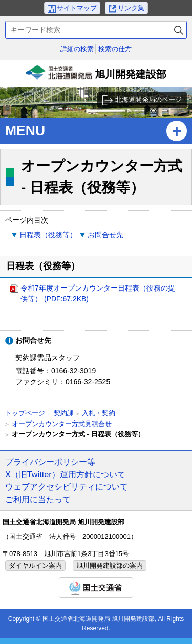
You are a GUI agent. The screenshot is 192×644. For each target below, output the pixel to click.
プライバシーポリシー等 (50, 462)
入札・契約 (99, 413)
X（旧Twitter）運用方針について (65, 474)
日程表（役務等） (48, 235)
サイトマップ (77, 8)
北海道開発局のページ (148, 99)
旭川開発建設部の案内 (110, 565)
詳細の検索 (77, 49)
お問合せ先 (105, 235)
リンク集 (131, 8)
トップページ (25, 413)
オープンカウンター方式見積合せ (62, 424)
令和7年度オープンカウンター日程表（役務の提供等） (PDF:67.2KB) (98, 293)
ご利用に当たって (38, 499)
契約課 (64, 413)
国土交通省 (96, 587)
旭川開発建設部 (96, 76)
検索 (179, 30)
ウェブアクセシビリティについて (67, 486)
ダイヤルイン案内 (35, 565)
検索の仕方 (115, 49)
